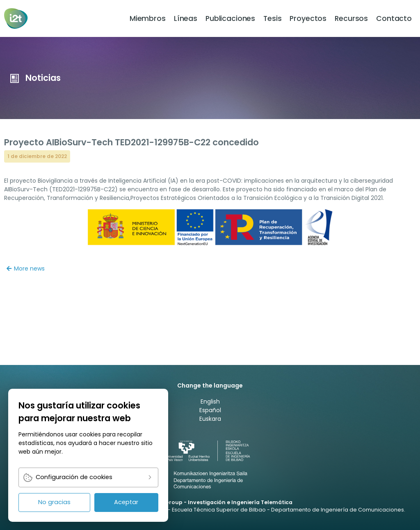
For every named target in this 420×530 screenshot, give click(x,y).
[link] (17, 18)
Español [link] (210, 410)
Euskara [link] (210, 419)
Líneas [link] (186, 18)
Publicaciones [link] (230, 18)
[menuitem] (148, 18)
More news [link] (26, 268)
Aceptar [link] (126, 502)
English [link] (210, 402)
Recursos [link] (351, 18)
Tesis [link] (272, 18)
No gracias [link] (54, 502)
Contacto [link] (394, 18)
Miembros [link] (148, 18)
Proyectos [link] (308, 18)
